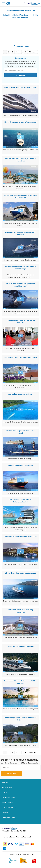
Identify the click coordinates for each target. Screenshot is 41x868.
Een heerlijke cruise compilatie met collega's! (20, 357)
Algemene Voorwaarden (24, 837)
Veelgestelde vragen (9, 798)
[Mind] (24, 861)
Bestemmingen (7, 788)
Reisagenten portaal (9, 818)
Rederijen (5, 782)
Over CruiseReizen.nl (9, 808)
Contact (4, 793)
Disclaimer (6, 837)
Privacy (13, 837)
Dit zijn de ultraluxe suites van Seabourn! (20, 573)
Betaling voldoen (7, 803)
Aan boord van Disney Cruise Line (20, 465)
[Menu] (3, 3)
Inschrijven (11, 774)
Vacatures (5, 813)
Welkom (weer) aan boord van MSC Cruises (20, 87)
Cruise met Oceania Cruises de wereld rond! (20, 536)
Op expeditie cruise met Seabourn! (21, 394)
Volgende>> (32, 52)
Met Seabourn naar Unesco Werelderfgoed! (20, 122)
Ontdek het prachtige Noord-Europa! (20, 646)
